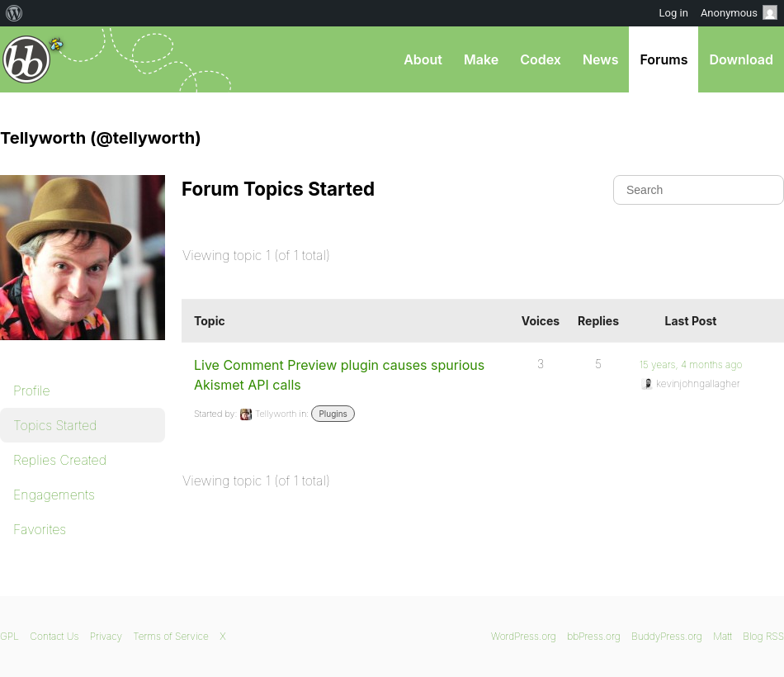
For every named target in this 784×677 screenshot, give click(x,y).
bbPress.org (27, 59)
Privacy (106, 636)
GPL (9, 636)
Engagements (54, 495)
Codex (541, 59)
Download (741, 59)
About (423, 59)
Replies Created (60, 460)
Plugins (333, 414)
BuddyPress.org (667, 636)
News (601, 59)
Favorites (40, 529)
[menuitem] (14, 13)
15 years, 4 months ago (691, 365)
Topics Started (55, 425)
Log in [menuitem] (674, 13)
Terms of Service (170, 636)
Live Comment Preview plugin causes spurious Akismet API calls (339, 375)
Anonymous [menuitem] (739, 12)
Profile (32, 391)
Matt (723, 636)
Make (481, 59)
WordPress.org (524, 636)
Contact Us (54, 636)
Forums (664, 59)
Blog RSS (763, 636)
